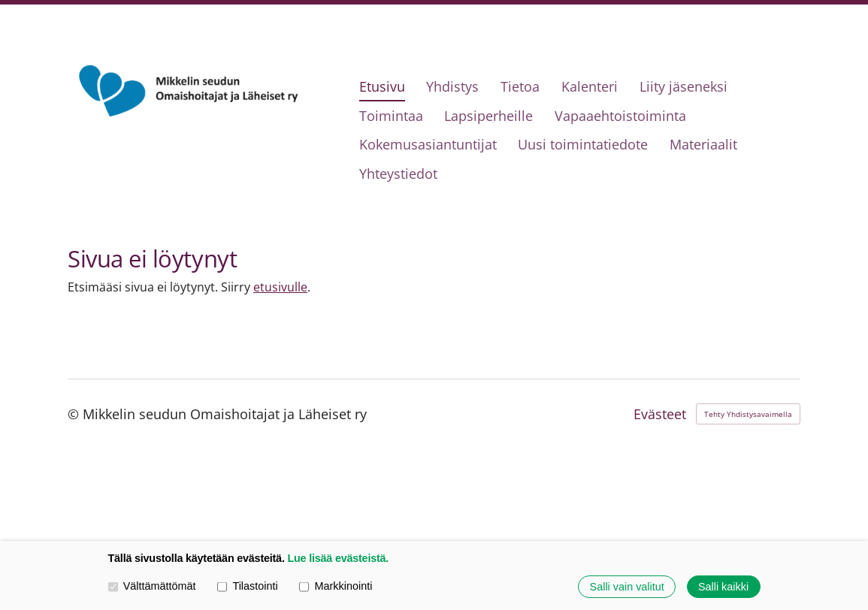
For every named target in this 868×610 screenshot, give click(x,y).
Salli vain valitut (627, 587)
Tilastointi (247, 586)
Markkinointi (336, 586)
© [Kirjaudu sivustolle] (75, 414)
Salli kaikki (723, 587)
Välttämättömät (152, 586)
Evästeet (660, 414)
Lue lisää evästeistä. (338, 558)
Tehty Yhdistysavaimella (748, 414)
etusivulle (280, 287)
